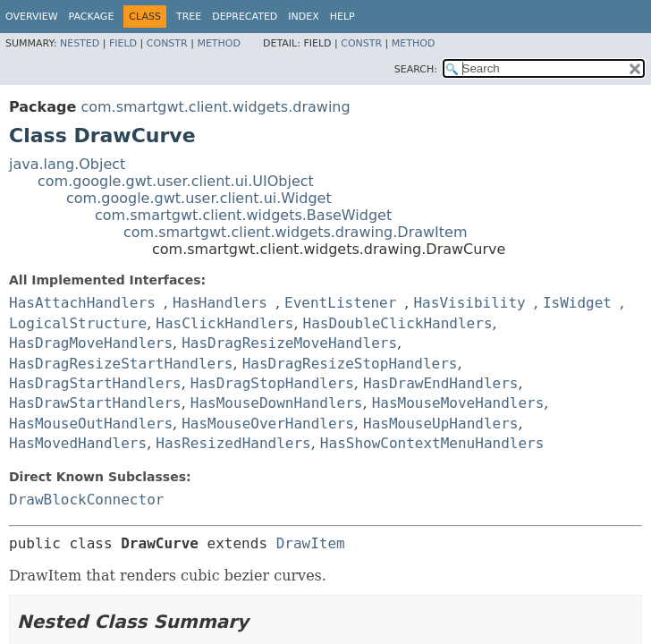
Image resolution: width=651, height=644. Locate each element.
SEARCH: (416, 69)
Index (303, 17)
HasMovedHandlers (78, 443)
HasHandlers (220, 303)
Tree (189, 17)
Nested (80, 43)
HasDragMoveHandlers (91, 343)
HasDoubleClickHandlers (398, 323)
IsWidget (577, 303)
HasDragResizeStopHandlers (350, 364)
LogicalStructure (78, 323)
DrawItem (311, 543)
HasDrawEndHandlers (440, 383)
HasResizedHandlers (233, 443)
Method (219, 43)
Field (123, 43)
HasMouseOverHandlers (268, 424)
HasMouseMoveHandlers (458, 403)
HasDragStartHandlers (95, 383)
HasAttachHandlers (82, 303)
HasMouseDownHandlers (277, 403)
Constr (167, 43)
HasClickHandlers (224, 323)
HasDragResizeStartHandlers (121, 364)
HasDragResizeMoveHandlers (289, 343)
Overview (32, 17)
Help (342, 17)
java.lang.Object (67, 164)
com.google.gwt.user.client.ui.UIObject (176, 181)
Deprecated (245, 17)
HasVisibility (469, 303)
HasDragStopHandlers (272, 383)
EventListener (340, 303)
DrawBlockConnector (86, 500)
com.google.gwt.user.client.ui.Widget (199, 198)
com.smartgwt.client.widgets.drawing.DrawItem (296, 232)
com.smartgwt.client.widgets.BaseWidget (243, 215)
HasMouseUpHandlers (440, 424)
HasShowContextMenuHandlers (432, 443)
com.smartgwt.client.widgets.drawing (215, 107)
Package (92, 17)
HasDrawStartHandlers (95, 403)
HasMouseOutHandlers (91, 424)
